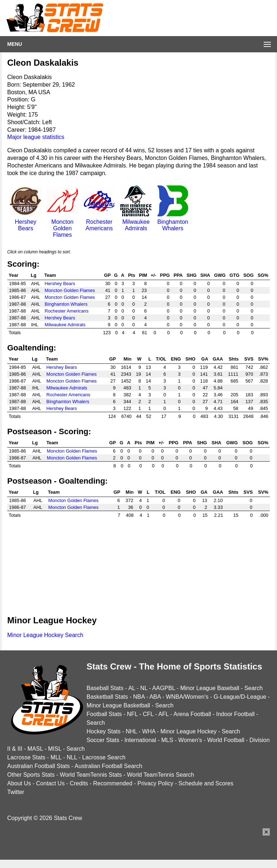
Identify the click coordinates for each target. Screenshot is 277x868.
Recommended (113, 783)
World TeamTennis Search (161, 775)
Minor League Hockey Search (45, 635)
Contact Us (50, 783)
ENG (176, 359)
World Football (226, 740)
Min (128, 359)
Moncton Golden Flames (62, 225)
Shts (234, 359)
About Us (19, 783)
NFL (132, 714)
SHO (190, 359)
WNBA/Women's (187, 697)
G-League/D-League (240, 697)
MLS (167, 740)
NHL (131, 731)
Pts (132, 275)
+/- (153, 275)
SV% (263, 359)
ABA (155, 697)
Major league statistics (36, 137)
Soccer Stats (103, 740)
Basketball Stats (107, 697)
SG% (263, 275)
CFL (148, 714)
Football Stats (104, 714)
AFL (164, 714)
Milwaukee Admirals (136, 222)
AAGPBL (164, 688)
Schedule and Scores (206, 783)
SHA (205, 275)
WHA (149, 731)
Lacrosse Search (104, 757)
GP (107, 275)
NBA (139, 697)
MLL (56, 757)
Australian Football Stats (38, 766)
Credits (79, 783)
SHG (192, 275)
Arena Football (192, 714)
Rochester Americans (99, 222)
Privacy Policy (155, 783)
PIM (143, 275)
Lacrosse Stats (26, 757)
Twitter (16, 792)
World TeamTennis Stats (91, 775)
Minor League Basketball (118, 705)
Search (254, 688)
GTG (234, 275)
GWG (220, 275)
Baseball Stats (105, 688)
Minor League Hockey (189, 731)
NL (144, 688)
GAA (218, 359)
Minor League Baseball (210, 688)
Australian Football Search (109, 766)
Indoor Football (235, 714)
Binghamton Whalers (173, 222)
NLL (72, 757)
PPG (165, 275)
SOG (249, 275)
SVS (249, 359)
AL (132, 688)
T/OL (161, 359)
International (140, 740)
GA (205, 359)
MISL (55, 749)
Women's (190, 740)
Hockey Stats (104, 731)
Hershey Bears (26, 222)
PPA (178, 275)
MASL (35, 749)
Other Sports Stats (31, 775)
